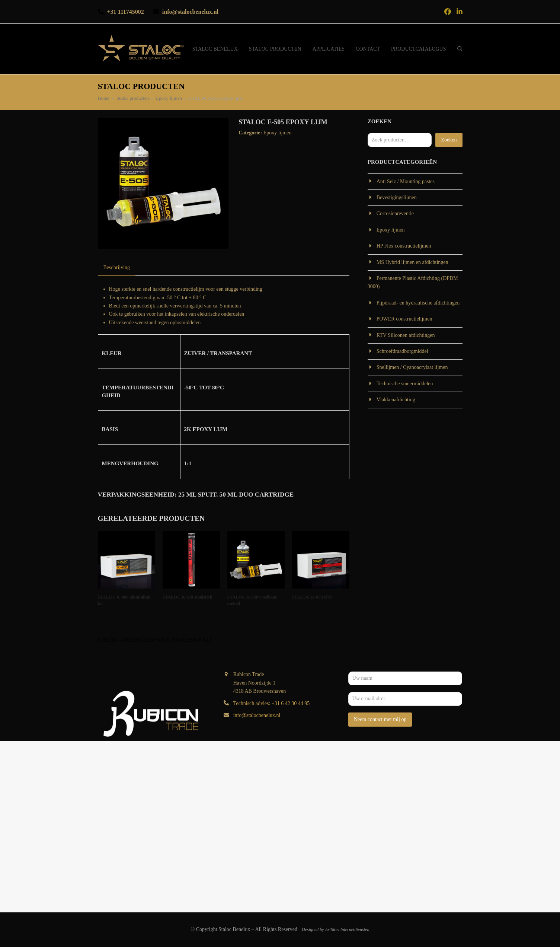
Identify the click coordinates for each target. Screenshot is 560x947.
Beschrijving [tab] (117, 267)
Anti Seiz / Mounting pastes (406, 181)
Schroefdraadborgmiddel (402, 351)
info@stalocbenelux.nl (257, 715)
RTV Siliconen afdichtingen (406, 335)
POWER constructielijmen (404, 319)
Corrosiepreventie (395, 213)
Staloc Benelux (234, 929)
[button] (460, 49)
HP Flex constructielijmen (404, 246)
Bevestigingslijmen (397, 197)
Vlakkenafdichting (396, 400)
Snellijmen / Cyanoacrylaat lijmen (412, 367)
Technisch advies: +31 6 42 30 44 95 (272, 703)
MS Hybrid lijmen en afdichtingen (412, 262)
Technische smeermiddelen (405, 384)
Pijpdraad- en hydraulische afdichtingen (418, 303)
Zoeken (449, 140)
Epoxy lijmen (278, 133)
